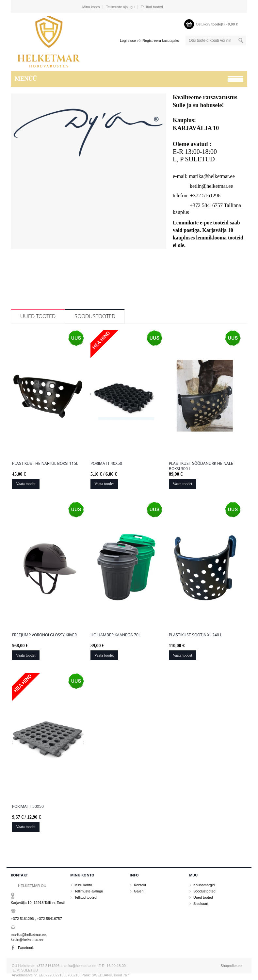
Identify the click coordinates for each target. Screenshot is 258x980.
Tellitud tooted (152, 7)
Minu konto (91, 7)
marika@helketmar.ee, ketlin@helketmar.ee (29, 937)
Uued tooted (38, 316)
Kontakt (140, 885)
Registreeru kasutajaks (161, 41)
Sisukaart (201, 904)
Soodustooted (95, 316)
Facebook (26, 948)
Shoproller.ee (231, 966)
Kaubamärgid (204, 885)
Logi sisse (128, 41)
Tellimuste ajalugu (120, 7)
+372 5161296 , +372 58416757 (36, 919)
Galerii (139, 891)
